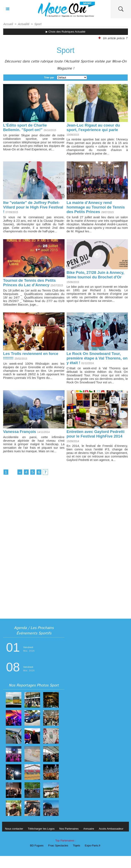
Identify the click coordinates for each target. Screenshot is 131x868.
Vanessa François (21, 442)
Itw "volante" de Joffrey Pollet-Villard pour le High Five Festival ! (33, 207)
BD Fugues (35, 858)
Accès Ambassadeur (116, 841)
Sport (37, 24)
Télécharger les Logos (43, 841)
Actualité (23, 24)
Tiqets (77, 858)
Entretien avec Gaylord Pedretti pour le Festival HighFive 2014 (90, 446)
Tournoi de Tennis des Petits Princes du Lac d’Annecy (31, 288)
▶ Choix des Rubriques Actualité (66, 31)
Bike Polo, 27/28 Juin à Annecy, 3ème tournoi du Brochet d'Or (91, 282)
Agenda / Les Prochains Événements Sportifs (34, 643)
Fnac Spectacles (58, 858)
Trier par (49, 77)
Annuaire (92, 841)
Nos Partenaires (72, 841)
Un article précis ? (112, 38)
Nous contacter (15, 841)
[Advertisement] (65, 530)
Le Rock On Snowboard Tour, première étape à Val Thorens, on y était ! (96, 368)
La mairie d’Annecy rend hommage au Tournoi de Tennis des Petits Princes (92, 207)
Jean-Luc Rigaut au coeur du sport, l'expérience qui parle (95, 127)
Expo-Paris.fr (94, 858)
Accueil (8, 24)
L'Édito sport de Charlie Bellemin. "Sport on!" (26, 127)
